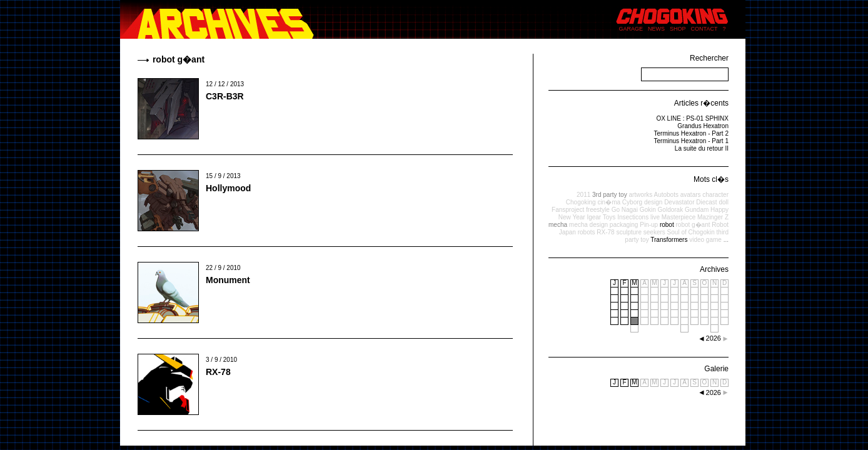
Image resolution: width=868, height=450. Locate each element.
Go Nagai (625, 210)
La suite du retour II (702, 148)
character (715, 195)
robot (667, 225)
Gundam (697, 210)
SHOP (678, 29)
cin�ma (609, 202)
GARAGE (631, 29)
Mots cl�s (711, 179)
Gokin (648, 210)
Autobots (666, 195)
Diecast (706, 202)
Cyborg (632, 202)
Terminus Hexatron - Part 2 (692, 133)
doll (724, 202)
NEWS (656, 29)
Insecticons (633, 217)
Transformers (669, 240)
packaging (624, 225)
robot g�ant (693, 225)
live (655, 217)
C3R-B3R (225, 96)
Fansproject (568, 210)
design (653, 202)
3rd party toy (610, 195)
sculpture (629, 232)
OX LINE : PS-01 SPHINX (692, 118)
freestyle (598, 210)
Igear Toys (601, 217)
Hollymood (228, 188)
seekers (654, 232)
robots (587, 232)
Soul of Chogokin (691, 232)
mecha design (588, 225)
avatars (691, 195)
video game (705, 240)
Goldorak (671, 210)
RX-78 (218, 372)
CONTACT (704, 29)
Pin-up (649, 225)
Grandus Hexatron (703, 126)
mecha (558, 225)
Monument (228, 280)
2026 (714, 392)
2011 (583, 195)
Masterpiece (679, 217)
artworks (640, 195)
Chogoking (581, 202)
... (726, 240)
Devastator (679, 202)
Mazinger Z (713, 217)
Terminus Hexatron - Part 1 (692, 141)
